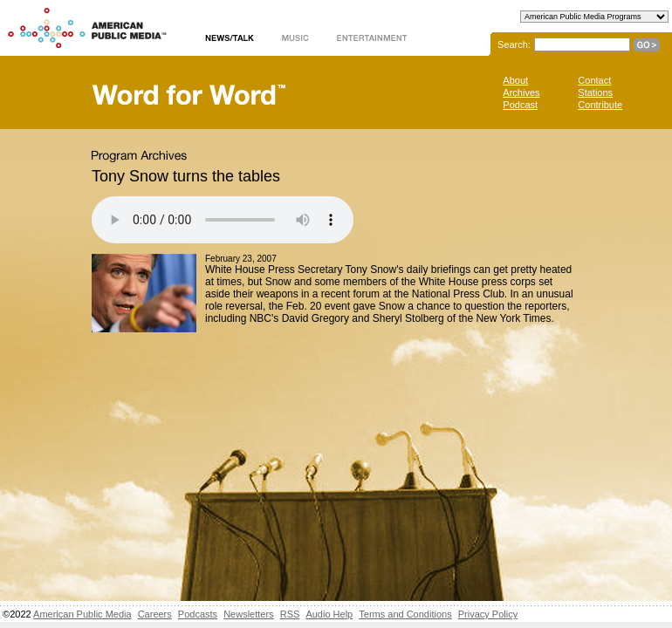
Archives (521, 92)
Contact (594, 80)
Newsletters (248, 614)
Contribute (600, 105)
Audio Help (329, 614)
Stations (595, 92)
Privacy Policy (488, 614)
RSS (290, 614)
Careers (155, 614)
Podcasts (198, 614)
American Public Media (82, 614)
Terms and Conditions (405, 614)
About (515, 80)
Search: (514, 44)
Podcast (520, 105)
